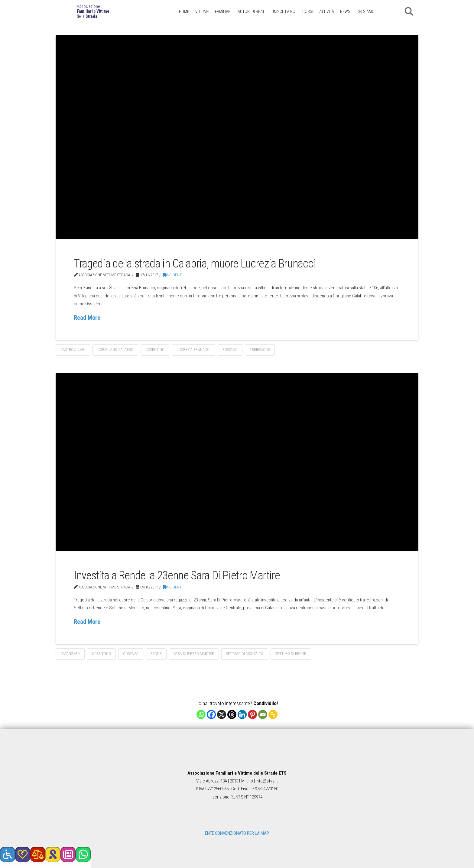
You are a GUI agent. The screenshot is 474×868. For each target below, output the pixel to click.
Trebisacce (260, 350)
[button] (409, 11)
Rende (156, 654)
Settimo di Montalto (245, 654)
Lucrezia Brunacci (193, 350)
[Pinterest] (252, 714)
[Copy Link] (273, 714)
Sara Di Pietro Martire (194, 654)
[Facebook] (211, 714)
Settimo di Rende (291, 654)
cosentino (155, 350)
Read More (87, 318)
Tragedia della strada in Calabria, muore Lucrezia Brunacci (195, 263)
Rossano (230, 350)
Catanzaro (70, 654)
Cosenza (131, 654)
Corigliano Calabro (115, 350)
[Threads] (232, 714)
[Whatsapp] (201, 714)
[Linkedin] (242, 714)
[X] (222, 714)
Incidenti (173, 275)
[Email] (263, 714)
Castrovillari (73, 350)
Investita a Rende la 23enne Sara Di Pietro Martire (177, 575)
